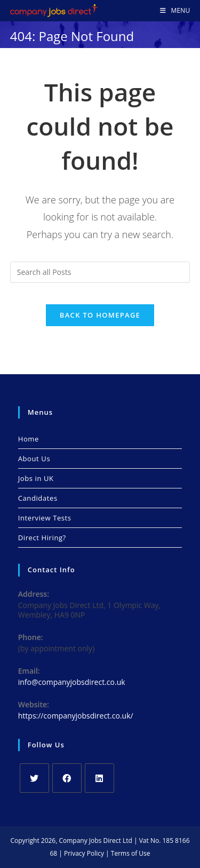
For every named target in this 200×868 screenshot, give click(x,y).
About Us (34, 459)
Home (29, 439)
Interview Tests (45, 518)
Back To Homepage (100, 315)
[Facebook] (67, 778)
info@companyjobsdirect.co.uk (72, 682)
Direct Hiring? (42, 538)
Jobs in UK (36, 478)
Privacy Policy (84, 853)
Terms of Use (131, 853)
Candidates (38, 498)
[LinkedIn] (99, 778)
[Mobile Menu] (175, 11)
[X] (34, 778)
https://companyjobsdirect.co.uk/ (76, 716)
